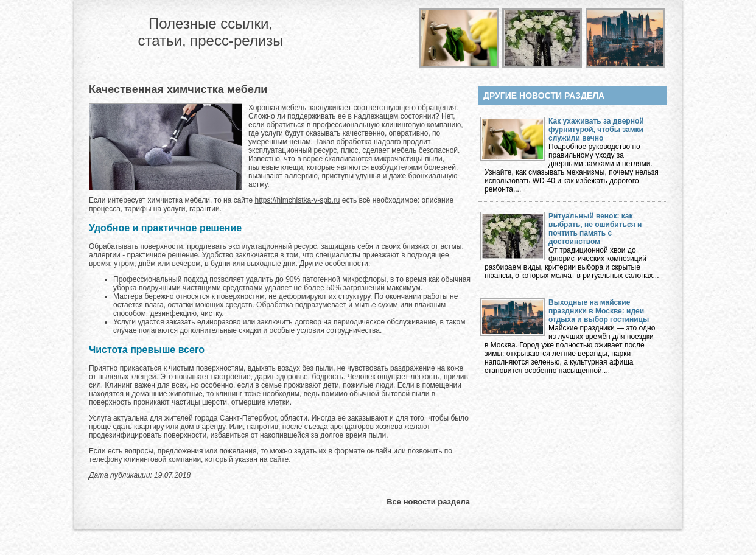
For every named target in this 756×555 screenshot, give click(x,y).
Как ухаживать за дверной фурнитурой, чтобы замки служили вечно (596, 130)
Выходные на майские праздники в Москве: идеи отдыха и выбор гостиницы (599, 311)
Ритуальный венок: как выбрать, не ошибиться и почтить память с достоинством (595, 229)
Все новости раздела (428, 502)
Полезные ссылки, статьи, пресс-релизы (210, 32)
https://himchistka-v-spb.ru (297, 200)
